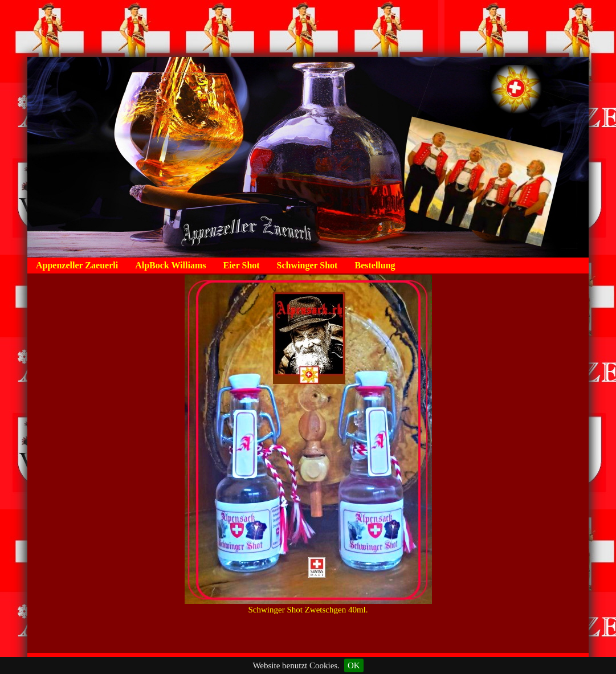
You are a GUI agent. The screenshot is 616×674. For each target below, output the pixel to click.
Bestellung (375, 265)
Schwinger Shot (307, 265)
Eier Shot (241, 265)
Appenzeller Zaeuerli (77, 265)
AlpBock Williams (170, 265)
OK (354, 665)
